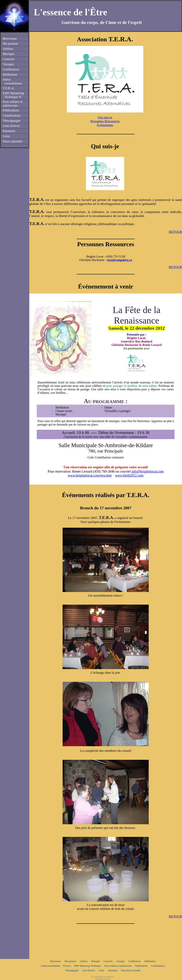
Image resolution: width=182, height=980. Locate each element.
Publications (141, 966)
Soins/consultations (51, 966)
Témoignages (72, 970)
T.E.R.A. (67, 966)
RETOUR (175, 232)
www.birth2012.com (129, 475)
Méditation (150, 961)
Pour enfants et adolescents (118, 966)
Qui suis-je (105, 117)
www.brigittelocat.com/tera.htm (90, 475)
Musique (96, 961)
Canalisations (158, 966)
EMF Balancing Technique (87, 966)
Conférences (135, 961)
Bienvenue (56, 961)
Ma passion (70, 961)
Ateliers (84, 961)
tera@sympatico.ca (120, 260)
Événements (105, 125)
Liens (102, 970)
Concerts (108, 961)
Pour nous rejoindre (131, 970)
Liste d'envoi (89, 970)
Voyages (120, 961)
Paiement (113, 970)
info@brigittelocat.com (148, 471)
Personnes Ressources (105, 121)
